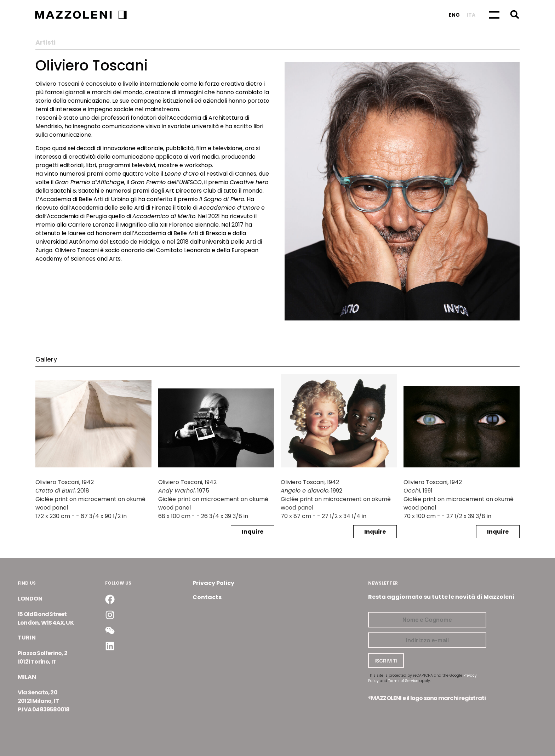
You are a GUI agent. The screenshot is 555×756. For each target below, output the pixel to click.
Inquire (253, 532)
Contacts (207, 597)
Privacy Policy (213, 583)
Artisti (45, 42)
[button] (514, 14)
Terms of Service (403, 681)
